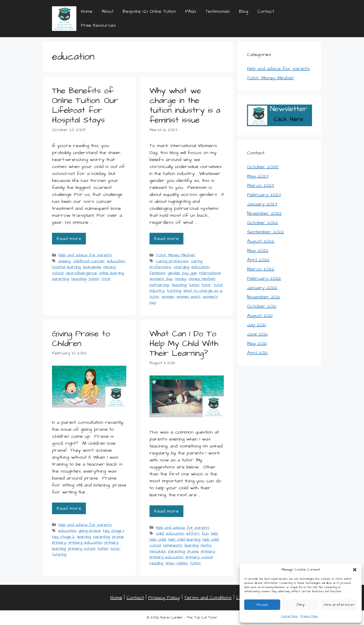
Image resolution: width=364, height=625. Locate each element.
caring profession (172, 261)
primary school (82, 549)
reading (156, 563)
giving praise (89, 531)
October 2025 (263, 167)
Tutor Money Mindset (175, 255)
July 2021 (257, 325)
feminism (157, 273)
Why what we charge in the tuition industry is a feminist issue (185, 105)
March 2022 (261, 269)
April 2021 (257, 353)
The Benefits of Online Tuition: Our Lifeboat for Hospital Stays (85, 105)
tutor (106, 279)
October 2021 (262, 306)
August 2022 (261, 241)
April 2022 (258, 260)
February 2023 (264, 195)
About (108, 12)
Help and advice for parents (85, 255)
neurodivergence (81, 273)
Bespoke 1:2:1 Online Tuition (149, 12)
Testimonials (218, 12)
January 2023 (262, 204)
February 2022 (264, 278)
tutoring (174, 291)
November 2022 (264, 213)
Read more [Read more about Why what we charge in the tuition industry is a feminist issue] (166, 239)
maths (206, 545)
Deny (301, 605)
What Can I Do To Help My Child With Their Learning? (184, 344)
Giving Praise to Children (81, 339)
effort (193, 533)
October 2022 (263, 223)
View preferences (339, 605)
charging (181, 267)
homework (173, 545)
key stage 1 (113, 531)
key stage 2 (63, 537)
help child (158, 539)
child (160, 533)
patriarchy (159, 285)
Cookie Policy (289, 616)
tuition (94, 279)
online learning (111, 273)
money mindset (202, 279)
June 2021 (257, 334)
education (116, 261)
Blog (244, 12)
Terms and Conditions (208, 598)
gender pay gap (182, 273)
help (214, 533)
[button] (355, 570)
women (168, 297)
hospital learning (66, 267)
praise (118, 537)
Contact (266, 12)
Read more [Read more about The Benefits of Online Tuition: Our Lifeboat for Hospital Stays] (69, 239)
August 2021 (260, 316)
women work (188, 297)
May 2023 (258, 176)
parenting (60, 279)
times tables (177, 563)
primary (59, 543)
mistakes (158, 551)
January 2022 (262, 288)
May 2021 (257, 343)
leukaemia (92, 267)
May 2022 (258, 250)
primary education (85, 543)
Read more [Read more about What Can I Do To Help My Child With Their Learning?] (166, 511)
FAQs (191, 12)
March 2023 (261, 185)
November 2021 (263, 297)
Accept (262, 605)
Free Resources (98, 25)
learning (84, 537)
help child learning (184, 539)
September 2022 (265, 232)
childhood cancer (89, 261)
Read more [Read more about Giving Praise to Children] (69, 508)
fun (205, 533)
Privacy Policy (309, 616)
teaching (79, 279)
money (180, 279)
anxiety (65, 261)
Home (87, 12)
